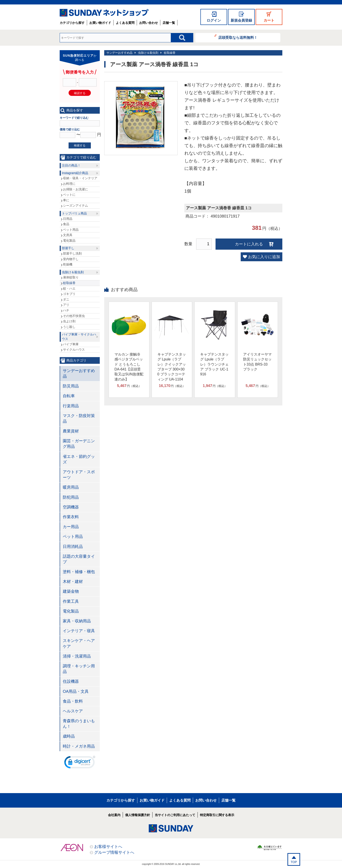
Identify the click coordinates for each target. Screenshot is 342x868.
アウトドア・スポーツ (79, 475)
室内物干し (71, 259)
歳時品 (69, 736)
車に (66, 200)
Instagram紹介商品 (75, 173)
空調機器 (71, 507)
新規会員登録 (241, 20)
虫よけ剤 (69, 321)
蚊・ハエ (69, 288)
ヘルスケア (73, 711)
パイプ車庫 (71, 344)
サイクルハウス (74, 350)
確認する (80, 93)
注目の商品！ (71, 165)
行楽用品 (71, 406)
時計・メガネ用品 (79, 746)
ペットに (69, 195)
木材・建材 (73, 582)
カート (269, 20)
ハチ (66, 310)
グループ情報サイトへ (114, 852)
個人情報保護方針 (138, 815)
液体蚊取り (71, 277)
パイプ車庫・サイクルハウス (79, 337)
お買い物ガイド (100, 23)
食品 (66, 224)
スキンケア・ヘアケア (79, 643)
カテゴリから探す (72, 23)
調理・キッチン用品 (79, 669)
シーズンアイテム (75, 206)
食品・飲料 (73, 701)
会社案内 (114, 815)
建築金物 (71, 591)
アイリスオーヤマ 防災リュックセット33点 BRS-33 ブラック (257, 362)
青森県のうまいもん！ (79, 724)
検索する (80, 145)
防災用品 (71, 386)
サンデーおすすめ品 (119, 53)
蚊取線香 (170, 53)
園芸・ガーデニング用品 (79, 444)
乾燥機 (68, 264)
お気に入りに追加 (264, 257)
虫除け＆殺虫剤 (148, 53)
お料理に (69, 184)
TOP (294, 862)
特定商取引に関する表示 (217, 815)
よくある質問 (125, 23)
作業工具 (71, 601)
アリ (66, 305)
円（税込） (129, 386)
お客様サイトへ (108, 847)
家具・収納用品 (77, 621)
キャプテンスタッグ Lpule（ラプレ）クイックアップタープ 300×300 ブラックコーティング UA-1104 (172, 367)
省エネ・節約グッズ (79, 459)
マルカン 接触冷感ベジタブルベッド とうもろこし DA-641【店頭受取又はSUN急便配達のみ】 (129, 367)
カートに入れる (249, 244)
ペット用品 (71, 230)
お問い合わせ (149, 23)
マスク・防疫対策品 (79, 419)
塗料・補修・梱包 (79, 572)
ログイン (214, 20)
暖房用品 (71, 487)
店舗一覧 (169, 23)
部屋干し (68, 248)
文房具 (68, 235)
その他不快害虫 (74, 316)
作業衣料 (71, 517)
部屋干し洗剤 (72, 253)
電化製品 (69, 241)
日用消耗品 (73, 547)
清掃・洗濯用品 (77, 656)
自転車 (69, 396)
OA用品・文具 (76, 691)
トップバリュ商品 (74, 213)
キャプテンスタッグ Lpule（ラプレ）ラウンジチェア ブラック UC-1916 (214, 364)
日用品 (68, 219)
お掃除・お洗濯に (75, 189)
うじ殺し (69, 327)
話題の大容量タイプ (79, 559)
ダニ (66, 299)
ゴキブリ (69, 294)
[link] (80, 763)
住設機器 (71, 681)
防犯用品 (71, 497)
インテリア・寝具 (79, 631)
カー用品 (71, 527)
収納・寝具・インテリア (80, 178)
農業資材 (71, 431)
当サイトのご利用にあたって (175, 815)
